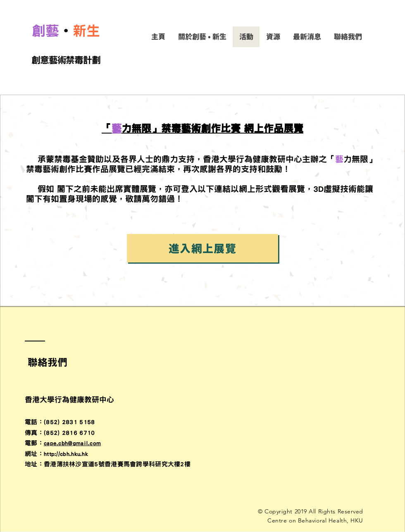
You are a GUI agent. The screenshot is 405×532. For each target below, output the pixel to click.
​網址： (34, 454)
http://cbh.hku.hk (66, 454)
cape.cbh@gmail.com (72, 443)
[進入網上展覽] (202, 248)
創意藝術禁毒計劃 (66, 60)
